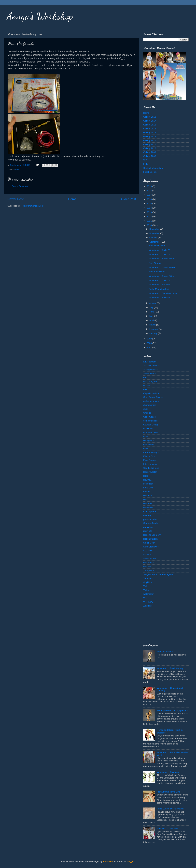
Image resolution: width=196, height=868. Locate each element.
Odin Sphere (150, 511)
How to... (148, 480)
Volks (146, 590)
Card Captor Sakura (153, 397)
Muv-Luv (148, 503)
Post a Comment (20, 186)
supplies (147, 566)
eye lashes (149, 444)
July (152, 307)
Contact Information (153, 168)
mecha (147, 492)
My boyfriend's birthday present (172, 710)
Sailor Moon (149, 543)
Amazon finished (165, 652)
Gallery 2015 (150, 129)
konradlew (108, 861)
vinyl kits (147, 582)
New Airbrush (155, 263)
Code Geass (149, 417)
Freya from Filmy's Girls (168, 792)
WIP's (146, 160)
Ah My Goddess (151, 366)
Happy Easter (150, 472)
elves (146, 437)
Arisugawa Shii (151, 370)
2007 (150, 347)
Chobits (147, 413)
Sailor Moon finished (159, 289)
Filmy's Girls (149, 456)
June (152, 312)
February (154, 329)
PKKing (147, 515)
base (146, 378)
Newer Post (15, 199)
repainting (148, 527)
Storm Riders (150, 559)
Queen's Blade (151, 523)
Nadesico (148, 507)
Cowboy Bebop (151, 425)
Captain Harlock (151, 393)
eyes (146, 448)
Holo (146, 476)
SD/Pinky (148, 551)
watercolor (148, 594)
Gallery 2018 (150, 117)
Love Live (148, 488)
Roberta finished (157, 272)
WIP (145, 598)
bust (145, 389)
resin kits (148, 531)
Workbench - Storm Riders (162, 259)
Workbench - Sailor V (159, 250)
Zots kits (147, 606)
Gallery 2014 (150, 132)
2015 (150, 204)
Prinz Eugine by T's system (170, 809)
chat (17, 170)
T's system (149, 570)
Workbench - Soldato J (168, 772)
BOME (147, 385)
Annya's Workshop (40, 16)
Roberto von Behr (152, 535)
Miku (146, 500)
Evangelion (149, 440)
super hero (149, 563)
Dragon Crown (150, 433)
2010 (150, 225)
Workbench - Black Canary (170, 668)
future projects (150, 464)
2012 (150, 217)
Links (146, 164)
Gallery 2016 (150, 125)
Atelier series (150, 374)
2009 (150, 339)
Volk (145, 586)
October (154, 238)
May (152, 316)
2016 (150, 199)
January (154, 333)
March (153, 325)
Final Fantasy (150, 460)
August (153, 303)
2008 (150, 343)
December (155, 229)
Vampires (148, 578)
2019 (150, 186)
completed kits (150, 421)
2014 (150, 208)
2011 (150, 221)
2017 (150, 195)
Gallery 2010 (150, 148)
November (155, 233)
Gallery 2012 (150, 140)
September (155, 242)
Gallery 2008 (150, 156)
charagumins (150, 405)
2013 (150, 212)
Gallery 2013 (150, 136)
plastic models (150, 519)
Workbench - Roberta (159, 285)
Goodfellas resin (151, 468)
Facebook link (150, 172)
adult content (150, 362)
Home (72, 199)
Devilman (148, 429)
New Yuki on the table (168, 828)
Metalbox (148, 496)
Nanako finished (157, 246)
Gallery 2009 (150, 152)
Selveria (147, 555)
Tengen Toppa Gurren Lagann (158, 574)
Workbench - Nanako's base (163, 293)
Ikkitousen (148, 484)
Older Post (129, 199)
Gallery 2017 (150, 121)
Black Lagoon (150, 381)
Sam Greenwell (151, 547)
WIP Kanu (148, 602)
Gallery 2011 (150, 144)
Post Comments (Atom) (33, 206)
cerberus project (151, 401)
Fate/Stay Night (151, 452)
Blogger (130, 861)
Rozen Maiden (150, 539)
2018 (150, 191)
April (152, 320)
